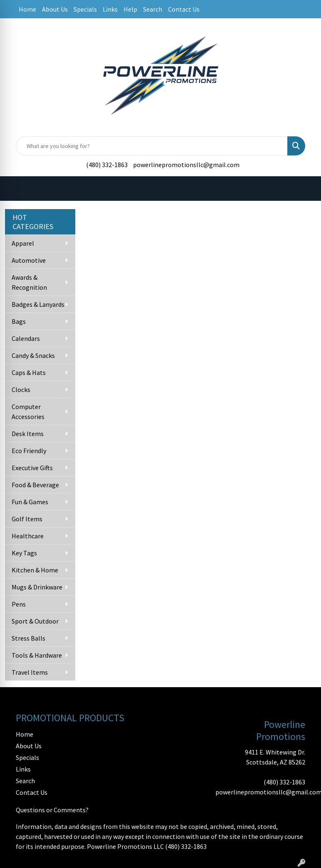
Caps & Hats (29, 372)
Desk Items (28, 434)
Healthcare (28, 536)
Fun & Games (30, 502)
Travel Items (30, 672)
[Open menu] (304, 189)
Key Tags (24, 553)
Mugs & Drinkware (37, 587)
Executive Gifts (32, 468)
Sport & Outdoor (35, 621)
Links (110, 9)
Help (130, 9)
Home (27, 9)
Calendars (26, 338)
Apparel (23, 243)
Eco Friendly (29, 451)
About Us (55, 9)
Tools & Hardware (37, 655)
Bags (19, 321)
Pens (19, 604)
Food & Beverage (35, 485)
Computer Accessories (28, 412)
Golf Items (27, 519)
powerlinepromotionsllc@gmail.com (186, 165)
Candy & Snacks (33, 355)
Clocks (21, 390)
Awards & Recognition (29, 282)
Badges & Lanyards (38, 304)
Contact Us (184, 9)
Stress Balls (28, 638)
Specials (85, 9)
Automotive (29, 260)
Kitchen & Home (35, 570)
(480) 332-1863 (107, 165)
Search (153, 9)
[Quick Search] (152, 146)
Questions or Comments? (52, 810)
